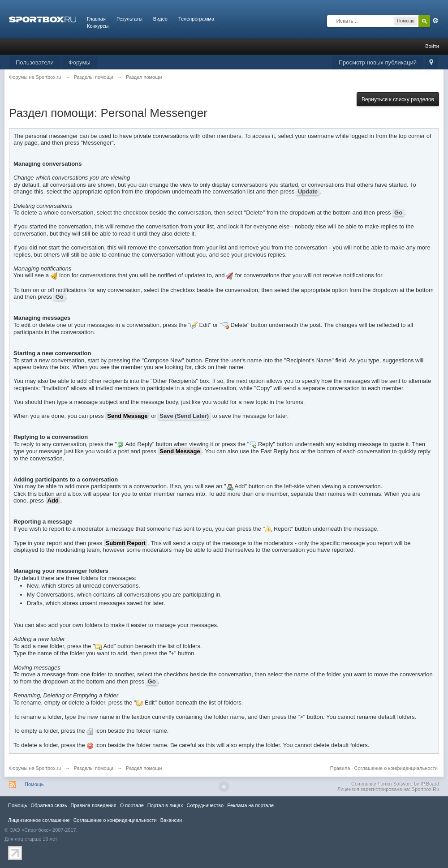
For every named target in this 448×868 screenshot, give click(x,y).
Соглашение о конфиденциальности (396, 768)
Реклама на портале (250, 805)
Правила (340, 768)
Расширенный (435, 21)
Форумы (80, 62)
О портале (132, 805)
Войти (432, 46)
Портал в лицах (165, 805)
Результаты (129, 19)
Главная (96, 19)
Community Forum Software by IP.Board (395, 784)
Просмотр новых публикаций (378, 62)
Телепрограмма (196, 19)
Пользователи (35, 62)
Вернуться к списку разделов (398, 99)
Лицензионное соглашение (39, 820)
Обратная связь (49, 805)
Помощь (34, 784)
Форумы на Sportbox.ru (35, 768)
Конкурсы (98, 26)
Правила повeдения (93, 805)
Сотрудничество (205, 805)
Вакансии (171, 820)
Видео (160, 19)
